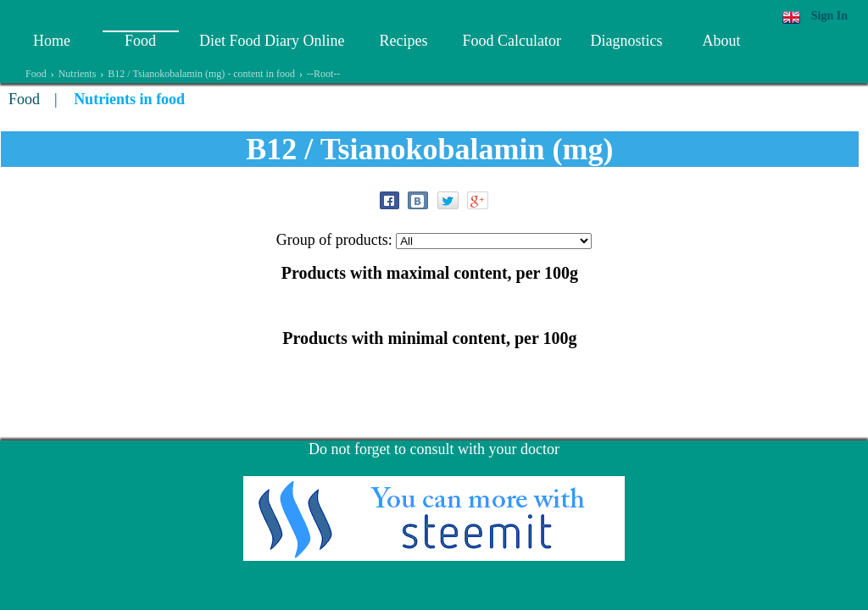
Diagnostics (626, 41)
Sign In (829, 16)
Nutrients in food (129, 99)
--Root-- (323, 74)
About (721, 41)
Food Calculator (511, 41)
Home (52, 41)
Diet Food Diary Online (272, 41)
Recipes (403, 41)
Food (140, 41)
